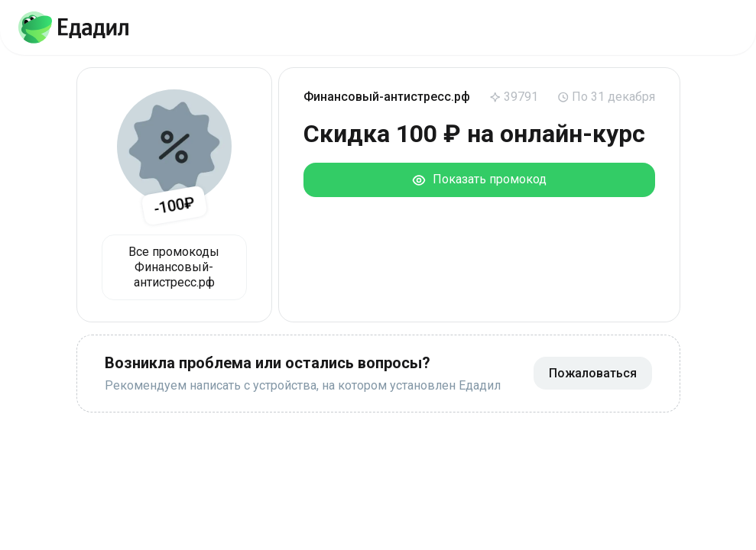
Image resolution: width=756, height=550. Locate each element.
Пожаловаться (593, 373)
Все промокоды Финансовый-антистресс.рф (174, 267)
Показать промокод (479, 180)
